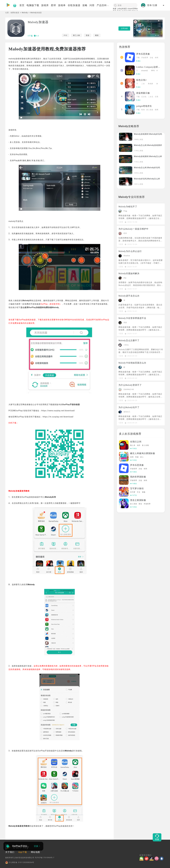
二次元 (143, 84)
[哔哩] (157, 859)
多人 (142, 457)
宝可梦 (133, 492)
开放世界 (145, 58)
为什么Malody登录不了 (130, 385)
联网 (157, 110)
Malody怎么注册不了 (129, 340)
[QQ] (162, 859)
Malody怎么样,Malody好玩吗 (147, 168)
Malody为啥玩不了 (128, 207)
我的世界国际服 (138, 477)
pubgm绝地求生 (144, 106)
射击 (140, 504)
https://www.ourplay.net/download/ (58, 411)
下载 (138, 58)
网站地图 (35, 852)
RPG (153, 71)
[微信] (142, 859)
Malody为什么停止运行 (130, 251)
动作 (139, 445)
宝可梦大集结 (137, 488)
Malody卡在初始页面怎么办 (132, 363)
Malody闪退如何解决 (129, 273)
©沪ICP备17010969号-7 (45, 858)
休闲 (157, 58)
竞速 (137, 457)
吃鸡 (143, 110)
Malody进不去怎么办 (129, 296)
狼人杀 (133, 445)
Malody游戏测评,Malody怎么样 (148, 156)
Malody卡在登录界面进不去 (132, 318)
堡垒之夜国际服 (138, 500)
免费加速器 (15, 13)
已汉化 (144, 97)
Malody (25, 13)
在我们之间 (136, 442)
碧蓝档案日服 (143, 93)
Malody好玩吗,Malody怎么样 (147, 179)
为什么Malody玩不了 (129, 407)
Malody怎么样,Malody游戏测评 (148, 145)
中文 (157, 71)
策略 (144, 492)
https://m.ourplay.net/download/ (58, 417)
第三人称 (76, 35)
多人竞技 (150, 110)
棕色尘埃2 (141, 80)
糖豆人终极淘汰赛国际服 (143, 453)
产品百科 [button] (103, 5)
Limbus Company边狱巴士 (149, 67)
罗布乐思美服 (143, 54)
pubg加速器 (122, 9)
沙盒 (152, 58)
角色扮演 (151, 84)
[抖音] (152, 859)
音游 (88, 35)
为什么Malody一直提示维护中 (133, 229)
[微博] (147, 859)
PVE (66, 35)
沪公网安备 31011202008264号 (20, 862)
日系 (157, 97)
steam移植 (145, 71)
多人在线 (145, 445)
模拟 (97, 35)
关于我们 (10, 852)
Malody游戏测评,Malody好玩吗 (148, 134)
